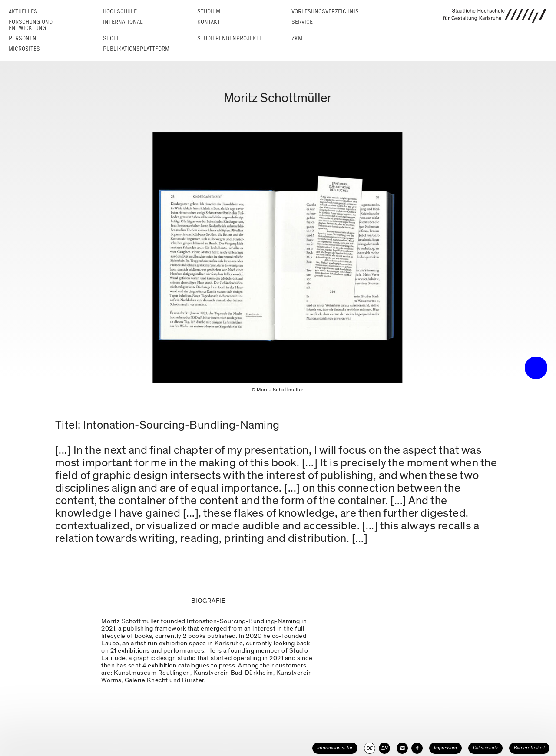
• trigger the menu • (536, 368)
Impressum (445, 748)
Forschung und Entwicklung (31, 25)
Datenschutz (485, 748)
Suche (111, 38)
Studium (209, 12)
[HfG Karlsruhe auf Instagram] (402, 748)
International (123, 22)
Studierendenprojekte (230, 38)
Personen (23, 38)
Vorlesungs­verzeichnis (325, 12)
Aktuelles (23, 12)
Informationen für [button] (335, 748)
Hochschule (120, 12)
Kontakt (209, 22)
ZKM (297, 38)
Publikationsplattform (136, 49)
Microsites (24, 49)
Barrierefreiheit (529, 748)
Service (302, 22)
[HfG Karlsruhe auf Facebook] (417, 748)
